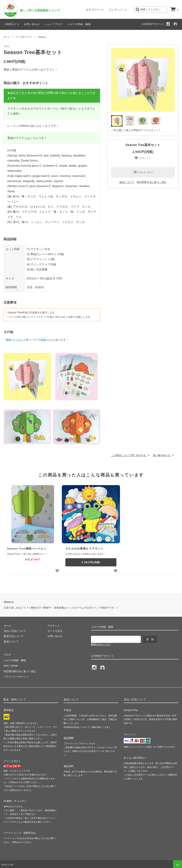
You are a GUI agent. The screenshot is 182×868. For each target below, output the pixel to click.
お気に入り (143, 158)
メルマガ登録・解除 (79, 24)
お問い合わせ (32, 24)
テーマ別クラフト (24, 37)
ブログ (7, 655)
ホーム (7, 37)
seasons (42, 37)
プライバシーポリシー (16, 676)
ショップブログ (53, 24)
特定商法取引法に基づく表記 (20, 670)
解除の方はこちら (101, 644)
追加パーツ (47, 340)
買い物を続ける (164, 455)
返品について (127, 182)
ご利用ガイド (12, 24)
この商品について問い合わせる (131, 455)
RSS (6, 665)
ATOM (14, 665)
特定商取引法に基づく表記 (152, 182)
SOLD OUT (143, 172)
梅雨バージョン (15, 340)
